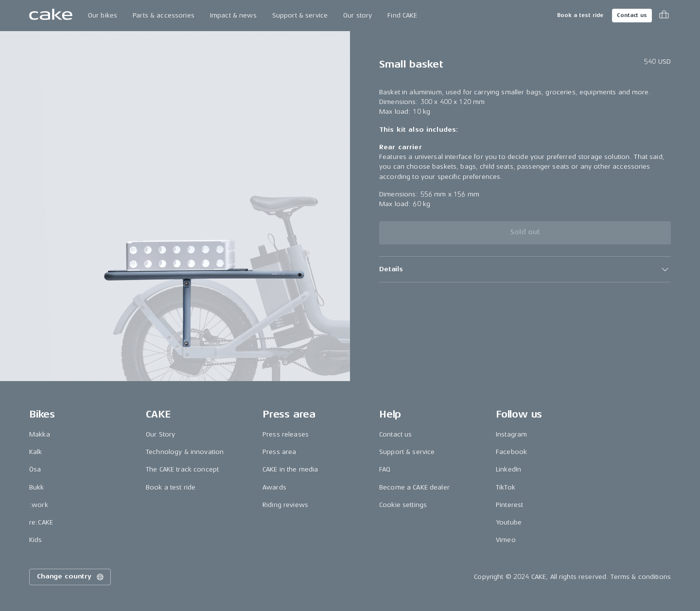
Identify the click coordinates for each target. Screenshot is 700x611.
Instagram (511, 434)
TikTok (506, 487)
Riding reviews (285, 505)
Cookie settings (403, 505)
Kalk (36, 452)
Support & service (300, 15)
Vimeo (506, 540)
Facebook (511, 452)
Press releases (286, 434)
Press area (279, 452)
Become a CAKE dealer (414, 487)
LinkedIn (508, 469)
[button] (525, 269)
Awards (274, 487)
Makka (40, 434)
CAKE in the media (290, 469)
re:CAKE (41, 522)
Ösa (35, 469)
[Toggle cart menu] (664, 16)
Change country (71, 577)
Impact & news (233, 15)
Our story (358, 15)
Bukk (37, 487)
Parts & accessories (164, 15)
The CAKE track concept (182, 469)
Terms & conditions (641, 577)
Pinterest (509, 505)
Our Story (160, 434)
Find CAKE (402, 15)
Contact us (632, 15)
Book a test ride (580, 15)
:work (39, 505)
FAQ (385, 469)
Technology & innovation (185, 452)
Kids (36, 540)
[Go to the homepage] (51, 16)
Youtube (509, 522)
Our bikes (103, 15)
